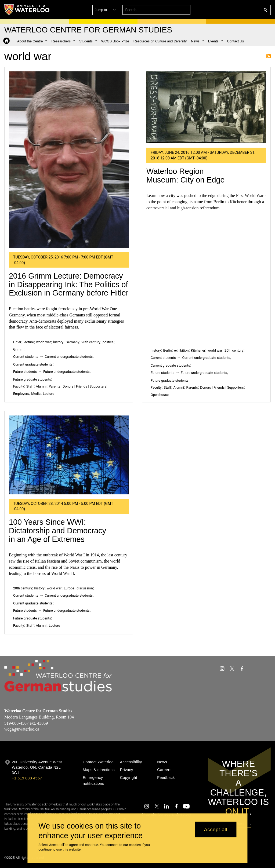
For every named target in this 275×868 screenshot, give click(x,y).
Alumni (41, 386)
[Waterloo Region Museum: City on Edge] (206, 107)
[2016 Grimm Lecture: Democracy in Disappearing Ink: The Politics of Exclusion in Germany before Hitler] (69, 160)
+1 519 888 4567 (27, 778)
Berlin (168, 350)
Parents (54, 386)
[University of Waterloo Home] (27, 10)
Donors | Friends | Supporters (84, 386)
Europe (69, 588)
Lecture (49, 394)
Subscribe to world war (269, 56)
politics (108, 342)
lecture (29, 342)
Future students (25, 372)
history (58, 342)
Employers (21, 394)
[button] (227, 10)
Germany (72, 342)
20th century (91, 342)
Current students (26, 357)
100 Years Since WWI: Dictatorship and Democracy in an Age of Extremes (57, 530)
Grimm (18, 349)
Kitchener (198, 350)
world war (43, 342)
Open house (160, 395)
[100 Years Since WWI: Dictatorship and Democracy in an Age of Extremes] (69, 455)
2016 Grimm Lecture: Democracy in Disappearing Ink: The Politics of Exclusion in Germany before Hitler (69, 284)
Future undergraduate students (66, 372)
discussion (85, 588)
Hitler (17, 342)
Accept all (216, 829)
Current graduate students (33, 364)
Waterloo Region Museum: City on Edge (186, 176)
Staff (30, 386)
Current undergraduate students (69, 357)
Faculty (19, 386)
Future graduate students (32, 379)
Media (36, 394)
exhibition (181, 350)
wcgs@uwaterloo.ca (22, 729)
